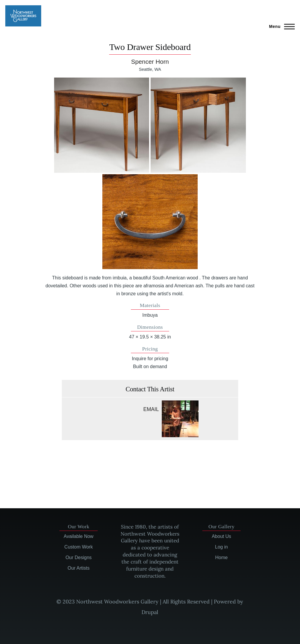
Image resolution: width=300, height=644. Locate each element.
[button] (102, 125)
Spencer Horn (150, 62)
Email (151, 409)
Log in (221, 547)
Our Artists (79, 568)
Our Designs (79, 557)
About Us (221, 536)
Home (222, 557)
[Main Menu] (280, 26)
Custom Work (79, 547)
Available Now (79, 536)
